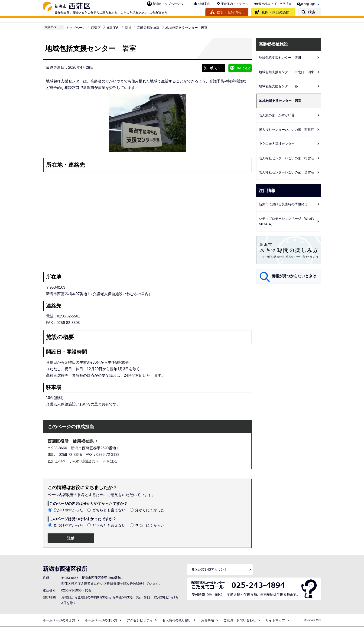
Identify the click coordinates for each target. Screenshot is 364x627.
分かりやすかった (68, 510)
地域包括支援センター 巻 (278, 86)
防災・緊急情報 (229, 12)
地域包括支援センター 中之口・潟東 (286, 72)
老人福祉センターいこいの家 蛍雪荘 (286, 172)
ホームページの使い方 (101, 620)
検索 (312, 12)
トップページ (76, 28)
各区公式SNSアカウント (209, 569)
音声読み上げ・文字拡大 (275, 4)
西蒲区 (96, 28)
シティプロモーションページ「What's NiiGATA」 (286, 221)
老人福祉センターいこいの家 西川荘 (286, 130)
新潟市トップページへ (168, 4)
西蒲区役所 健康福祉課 (71, 441)
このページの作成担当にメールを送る (86, 461)
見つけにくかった (150, 525)
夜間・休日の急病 (276, 12)
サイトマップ (275, 620)
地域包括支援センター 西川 (280, 58)
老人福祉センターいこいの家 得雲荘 (286, 158)
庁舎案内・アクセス (234, 4)
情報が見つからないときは (294, 276)
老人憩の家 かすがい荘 (277, 115)
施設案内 (113, 28)
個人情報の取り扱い (177, 620)
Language (309, 4)
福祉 (128, 28)
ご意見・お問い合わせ (240, 620)
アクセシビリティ (140, 620)
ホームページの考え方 (59, 620)
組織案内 (204, 4)
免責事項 (208, 620)
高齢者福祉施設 (148, 28)
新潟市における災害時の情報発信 (283, 204)
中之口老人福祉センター (277, 144)
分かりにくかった (150, 510)
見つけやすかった (68, 525)
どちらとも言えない (109, 510)
